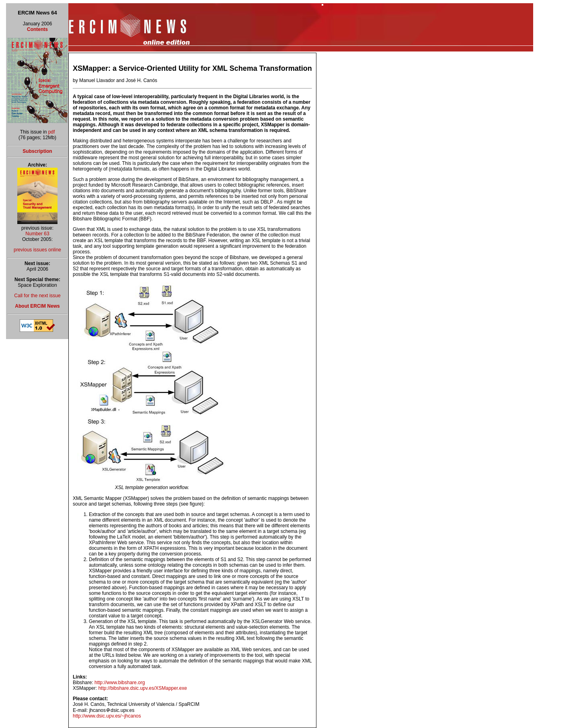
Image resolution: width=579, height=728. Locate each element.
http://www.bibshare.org (120, 683)
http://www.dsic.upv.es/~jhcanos (107, 716)
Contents (37, 29)
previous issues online (37, 250)
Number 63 (37, 234)
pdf (52, 132)
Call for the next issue (37, 296)
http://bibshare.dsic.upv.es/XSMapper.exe (143, 688)
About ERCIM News (37, 306)
